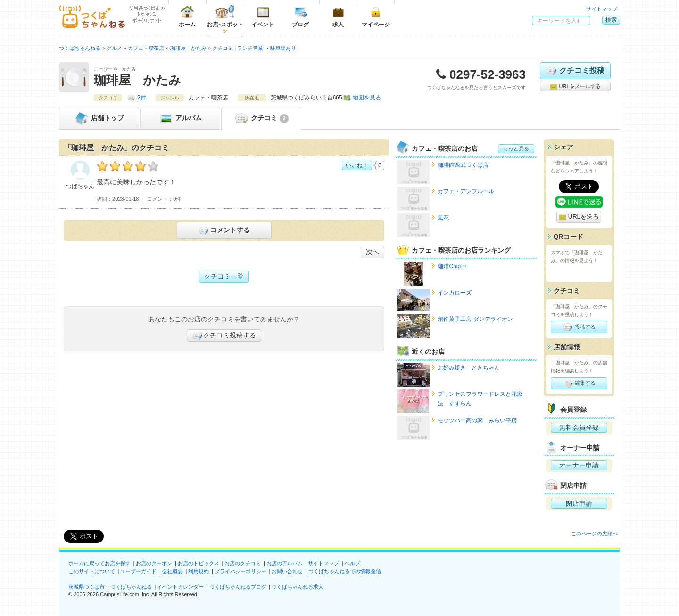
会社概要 (173, 571)
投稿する (579, 327)
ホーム (187, 16)
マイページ (376, 16)
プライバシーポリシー (240, 571)
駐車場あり (283, 48)
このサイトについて (92, 571)
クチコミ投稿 (575, 71)
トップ (99, 118)
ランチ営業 (250, 48)
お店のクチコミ (243, 563)
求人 (338, 16)
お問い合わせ (287, 571)
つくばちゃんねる (131, 587)
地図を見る (367, 98)
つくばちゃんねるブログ (238, 587)
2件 (142, 98)
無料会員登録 (579, 427)
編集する (579, 383)
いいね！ (357, 165)
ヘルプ (352, 563)
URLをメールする (575, 87)
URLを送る (579, 217)
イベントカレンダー (180, 587)
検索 (611, 20)
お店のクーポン (154, 563)
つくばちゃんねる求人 (298, 587)
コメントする (224, 230)
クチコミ (261, 118)
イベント (263, 16)
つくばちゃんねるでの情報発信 (345, 571)
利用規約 (199, 571)
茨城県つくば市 (87, 587)
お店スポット (225, 16)
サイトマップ (602, 9)
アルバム (180, 118)
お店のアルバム (285, 563)
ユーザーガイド (138, 571)
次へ (373, 252)
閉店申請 (579, 503)
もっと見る (516, 148)
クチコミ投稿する (224, 336)
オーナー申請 (579, 465)
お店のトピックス (199, 563)
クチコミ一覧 (224, 276)
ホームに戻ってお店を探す (99, 563)
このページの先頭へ (594, 534)
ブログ (300, 16)
